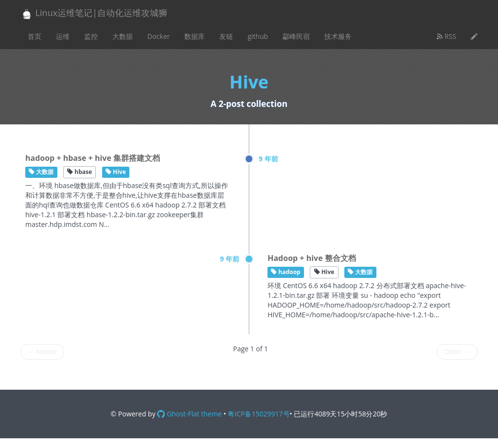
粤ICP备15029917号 (258, 414)
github (258, 36)
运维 (63, 36)
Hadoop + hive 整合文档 (312, 258)
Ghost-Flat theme (189, 414)
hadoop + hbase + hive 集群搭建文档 (93, 158)
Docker (159, 36)
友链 (226, 36)
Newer (42, 352)
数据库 (195, 36)
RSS (446, 36)
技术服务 (338, 36)
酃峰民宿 (296, 36)
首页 (35, 36)
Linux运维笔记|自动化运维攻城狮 (94, 13)
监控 (91, 36)
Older (457, 352)
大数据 (123, 36)
